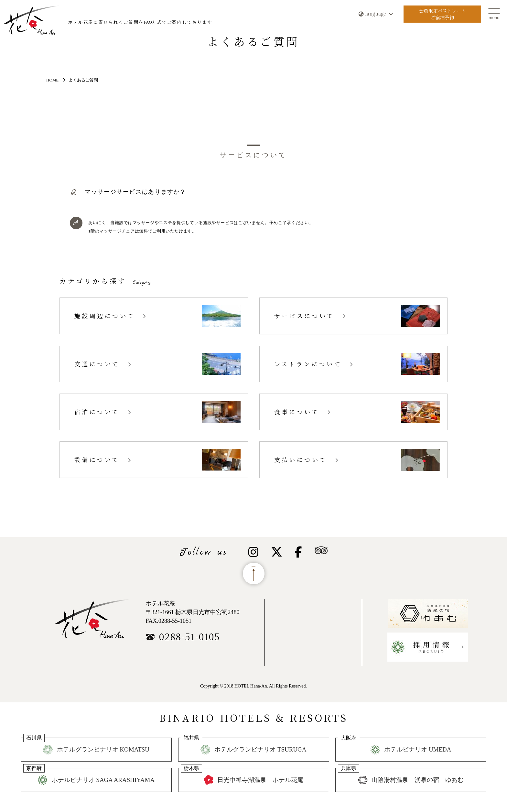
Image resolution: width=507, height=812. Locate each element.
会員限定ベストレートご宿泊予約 (442, 14)
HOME (52, 80)
